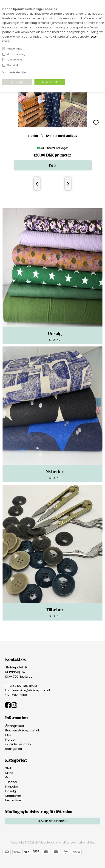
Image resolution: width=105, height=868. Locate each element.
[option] (52, 123)
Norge (10, 740)
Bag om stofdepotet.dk (23, 730)
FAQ (8, 735)
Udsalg (11, 791)
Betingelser (14, 749)
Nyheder (12, 787)
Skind (9, 773)
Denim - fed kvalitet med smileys (53, 136)
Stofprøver (13, 796)
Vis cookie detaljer (14, 72)
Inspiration (13, 800)
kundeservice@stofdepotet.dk (28, 690)
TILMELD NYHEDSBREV (52, 821)
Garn (9, 777)
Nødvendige (14, 49)
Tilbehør (11, 782)
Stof (8, 768)
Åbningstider (15, 726)
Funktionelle (14, 60)
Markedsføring (16, 54)
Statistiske (13, 65)
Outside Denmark (18, 744)
